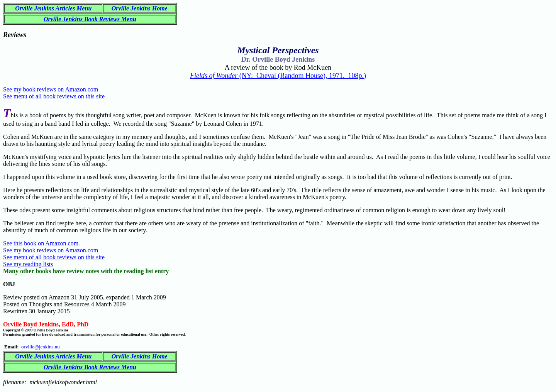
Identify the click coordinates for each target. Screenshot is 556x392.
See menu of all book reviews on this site (54, 96)
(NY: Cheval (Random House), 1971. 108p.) (278, 76)
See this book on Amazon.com (41, 243)
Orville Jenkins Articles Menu (53, 8)
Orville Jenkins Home (140, 8)
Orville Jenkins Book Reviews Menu (90, 19)
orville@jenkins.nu (41, 347)
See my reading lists (28, 264)
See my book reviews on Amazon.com (51, 89)
